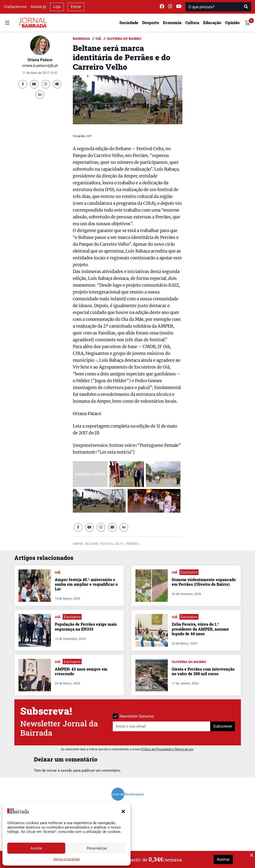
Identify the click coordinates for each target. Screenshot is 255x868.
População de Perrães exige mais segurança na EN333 (86, 626)
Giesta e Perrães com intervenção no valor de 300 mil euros (203, 671)
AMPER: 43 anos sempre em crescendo (81, 671)
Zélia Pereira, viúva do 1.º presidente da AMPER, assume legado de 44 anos (200, 629)
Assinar (223, 859)
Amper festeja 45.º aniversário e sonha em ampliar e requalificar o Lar (86, 584)
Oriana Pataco (40, 60)
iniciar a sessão (60, 770)
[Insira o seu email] (162, 726)
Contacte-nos (15, 7)
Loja (57, 7)
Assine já (38, 7)
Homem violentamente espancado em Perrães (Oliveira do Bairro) (204, 582)
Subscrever (223, 726)
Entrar (76, 7)
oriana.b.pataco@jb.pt (40, 66)
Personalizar (97, 848)
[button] (123, 811)
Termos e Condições (67, 859)
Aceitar (36, 848)
